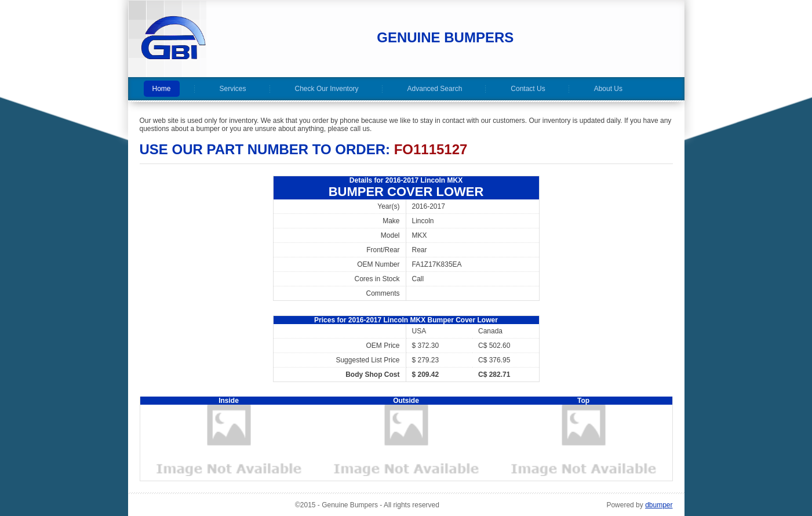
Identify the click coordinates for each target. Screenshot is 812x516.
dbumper (659, 505)
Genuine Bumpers (445, 37)
